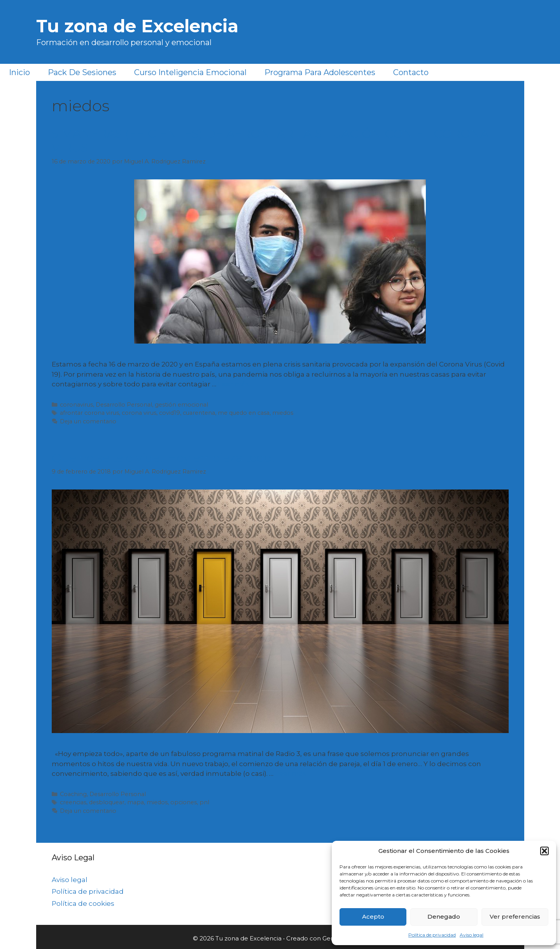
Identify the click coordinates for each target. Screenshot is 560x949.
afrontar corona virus (89, 413)
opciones (184, 802)
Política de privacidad (432, 935)
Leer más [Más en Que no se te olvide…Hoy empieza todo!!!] (291, 774)
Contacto (411, 72)
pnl (204, 802)
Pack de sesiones (82, 72)
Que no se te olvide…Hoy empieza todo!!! (166, 458)
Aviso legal (472, 935)
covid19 (170, 413)
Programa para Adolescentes (320, 72)
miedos (283, 413)
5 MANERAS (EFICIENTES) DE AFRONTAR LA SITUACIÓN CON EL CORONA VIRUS (270, 141)
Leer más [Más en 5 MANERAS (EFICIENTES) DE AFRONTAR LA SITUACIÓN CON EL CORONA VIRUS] (234, 384)
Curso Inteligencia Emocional (190, 72)
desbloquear (107, 802)
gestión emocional (181, 405)
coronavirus (76, 405)
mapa (136, 802)
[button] (544, 851)
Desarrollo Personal (124, 405)
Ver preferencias (515, 917)
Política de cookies (83, 903)
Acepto (373, 917)
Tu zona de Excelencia (137, 26)
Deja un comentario (88, 421)
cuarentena (199, 413)
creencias (73, 802)
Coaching (73, 794)
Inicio (19, 72)
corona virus (139, 413)
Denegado (444, 917)
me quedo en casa (244, 413)
